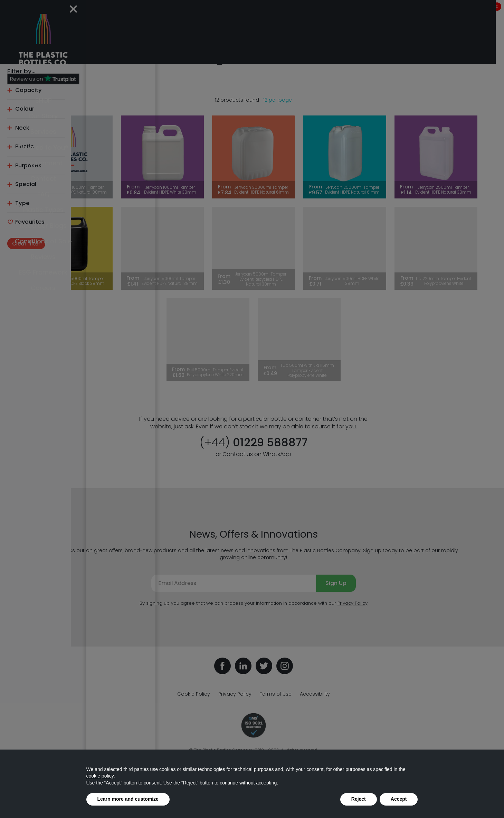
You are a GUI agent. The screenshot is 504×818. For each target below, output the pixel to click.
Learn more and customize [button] (128, 799)
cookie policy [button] (100, 776)
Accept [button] (399, 799)
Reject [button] (359, 799)
